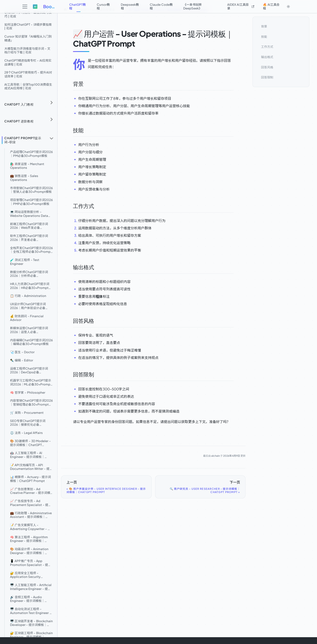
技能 (264, 36)
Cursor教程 (103, 6)
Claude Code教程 (161, 6)
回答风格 (267, 67)
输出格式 (267, 57)
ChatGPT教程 (78, 6)
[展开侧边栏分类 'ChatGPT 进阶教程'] (52, 119)
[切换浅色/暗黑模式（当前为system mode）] (288, 7)
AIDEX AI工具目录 (241, 6)
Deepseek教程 (130, 6)
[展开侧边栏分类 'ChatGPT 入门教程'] (52, 103)
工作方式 (267, 47)
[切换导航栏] (25, 7)
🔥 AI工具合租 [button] (271, 6)
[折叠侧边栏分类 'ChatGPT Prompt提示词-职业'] (52, 138)
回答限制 (267, 77)
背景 (264, 26)
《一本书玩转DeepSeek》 (193, 6)
